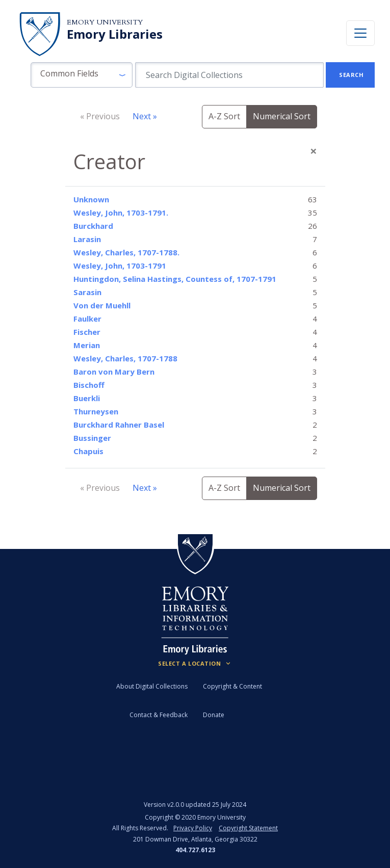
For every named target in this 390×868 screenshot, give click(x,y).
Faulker (87, 319)
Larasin (87, 239)
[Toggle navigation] (360, 33)
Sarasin (87, 292)
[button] (82, 75)
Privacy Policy (193, 828)
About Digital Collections (152, 686)
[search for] (229, 75)
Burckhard (93, 226)
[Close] (314, 151)
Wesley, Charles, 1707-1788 (125, 358)
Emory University (105, 22)
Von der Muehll (102, 305)
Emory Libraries (115, 34)
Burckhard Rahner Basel (119, 425)
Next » (145, 116)
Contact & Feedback (159, 715)
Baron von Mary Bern (114, 372)
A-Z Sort (224, 116)
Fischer (87, 332)
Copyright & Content (232, 686)
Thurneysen (96, 411)
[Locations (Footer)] (195, 664)
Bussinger (92, 438)
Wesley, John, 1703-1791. (121, 213)
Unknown (91, 199)
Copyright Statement (248, 828)
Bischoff (89, 385)
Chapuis (88, 451)
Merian (87, 345)
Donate (214, 715)
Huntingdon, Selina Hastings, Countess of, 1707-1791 (175, 279)
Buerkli (87, 398)
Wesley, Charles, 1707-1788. (126, 252)
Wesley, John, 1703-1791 (120, 266)
